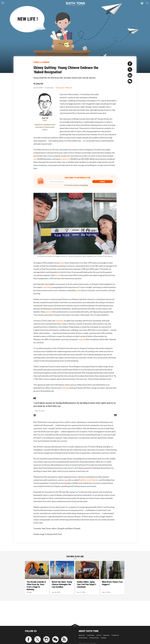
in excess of (65, 159)
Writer (45, 120)
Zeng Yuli (39, 83)
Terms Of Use (83, 638)
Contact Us (115, 635)
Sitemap (104, 638)
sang (66, 480)
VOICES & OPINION (41, 62)
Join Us (99, 635)
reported (82, 339)
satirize (49, 312)
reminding (47, 287)
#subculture (60, 88)
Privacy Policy (94, 638)
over (35, 159)
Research (106, 635)
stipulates (60, 321)
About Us (82, 635)
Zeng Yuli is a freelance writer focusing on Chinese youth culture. (45, 127)
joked (79, 290)
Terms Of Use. (84, 185)
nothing (65, 388)
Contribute (91, 635)
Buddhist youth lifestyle (89, 480)
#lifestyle (69, 88)
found (62, 263)
